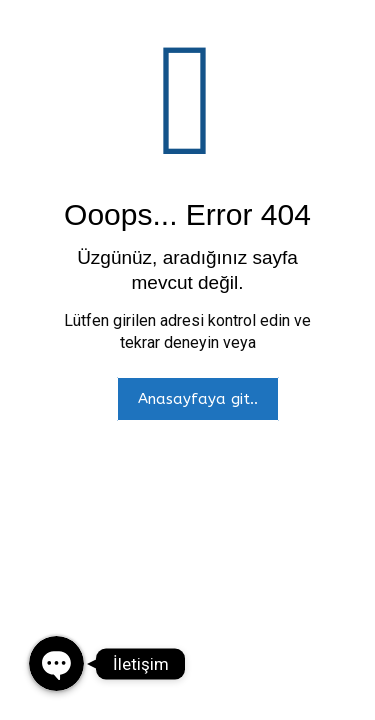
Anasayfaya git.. (198, 399)
